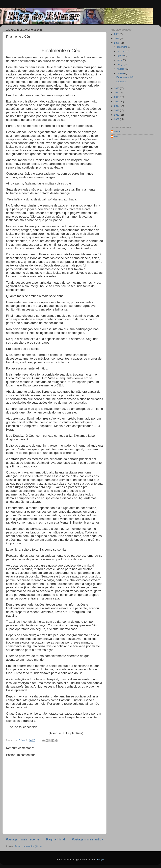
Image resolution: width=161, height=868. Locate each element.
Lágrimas (121, 82)
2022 (117, 38)
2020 (117, 88)
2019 (117, 93)
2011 (117, 110)
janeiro (121, 73)
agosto (121, 56)
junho (120, 60)
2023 (117, 34)
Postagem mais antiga (87, 839)
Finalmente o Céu (125, 77)
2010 (117, 115)
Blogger (100, 860)
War (116, 136)
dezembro (122, 47)
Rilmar (117, 132)
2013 (117, 106)
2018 (117, 97)
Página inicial (55, 839)
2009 (117, 119)
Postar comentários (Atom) (28, 846)
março (120, 64)
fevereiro (122, 69)
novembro (122, 51)
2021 (117, 43)
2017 (117, 102)
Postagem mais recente (22, 839)
